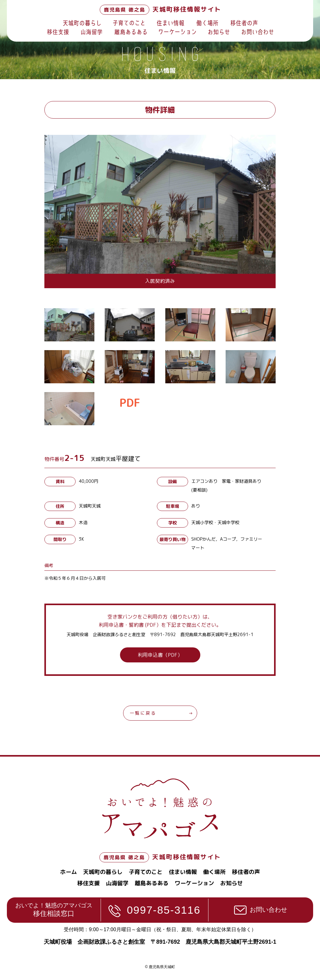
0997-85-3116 (164, 910)
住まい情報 (183, 872)
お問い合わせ (268, 910)
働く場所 (214, 872)
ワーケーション (194, 883)
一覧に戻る (143, 713)
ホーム (68, 872)
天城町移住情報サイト (160, 9)
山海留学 (117, 883)
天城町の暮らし (103, 872)
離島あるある (152, 883)
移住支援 (88, 883)
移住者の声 (246, 872)
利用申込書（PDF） (160, 655)
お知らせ (232, 883)
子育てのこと (146, 872)
